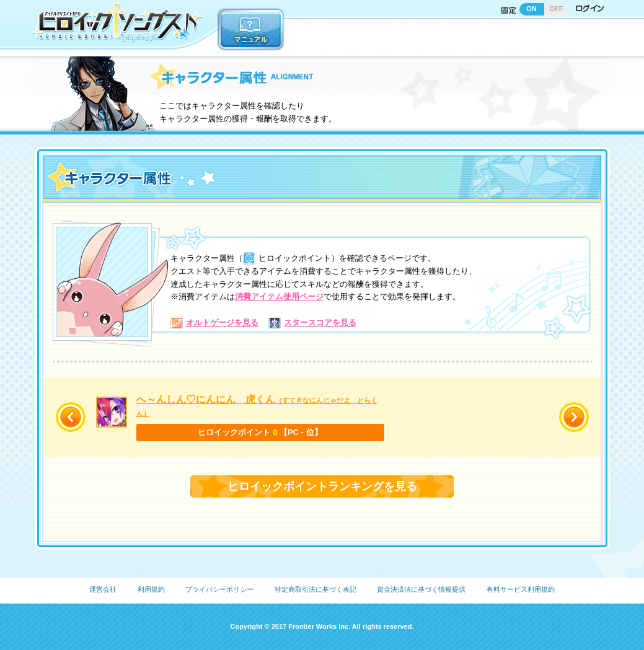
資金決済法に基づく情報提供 (421, 589)
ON (532, 9)
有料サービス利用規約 (521, 589)
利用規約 (151, 589)
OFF (557, 9)
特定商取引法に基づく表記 (315, 589)
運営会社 (103, 589)
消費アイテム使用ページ (279, 296)
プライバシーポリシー (219, 589)
